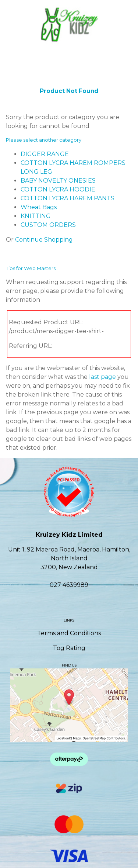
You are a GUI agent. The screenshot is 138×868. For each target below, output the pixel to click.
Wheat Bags (39, 207)
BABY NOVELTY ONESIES (58, 181)
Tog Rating (69, 648)
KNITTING (36, 216)
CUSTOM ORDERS (48, 225)
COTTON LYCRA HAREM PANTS (68, 198)
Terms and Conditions (69, 633)
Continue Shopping (44, 240)
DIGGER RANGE (45, 154)
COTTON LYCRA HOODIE (58, 189)
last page (102, 377)
